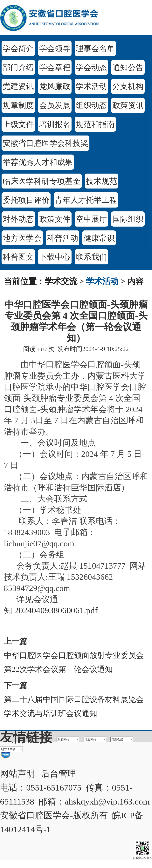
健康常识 (99, 238)
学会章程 (55, 67)
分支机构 (128, 86)
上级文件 (18, 124)
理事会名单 (95, 48)
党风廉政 (55, 86)
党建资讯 (18, 86)
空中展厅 (91, 219)
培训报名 (55, 124)
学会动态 (91, 67)
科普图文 (18, 257)
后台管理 (59, 774)
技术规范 (101, 181)
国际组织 (128, 219)
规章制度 (18, 105)
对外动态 (18, 219)
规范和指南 (95, 124)
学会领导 (55, 48)
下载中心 (55, 257)
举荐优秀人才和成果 (38, 162)
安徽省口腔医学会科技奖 (45, 143)
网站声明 (17, 774)
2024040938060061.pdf (56, 610)
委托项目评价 (26, 200)
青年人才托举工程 (86, 200)
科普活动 (63, 238)
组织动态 (91, 105)
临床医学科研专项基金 (42, 181)
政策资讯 (128, 105)
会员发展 (55, 105)
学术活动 (91, 86)
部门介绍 (18, 67)
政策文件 (55, 219)
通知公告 (128, 67)
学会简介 (18, 48)
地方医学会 (22, 238)
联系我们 (91, 257)
